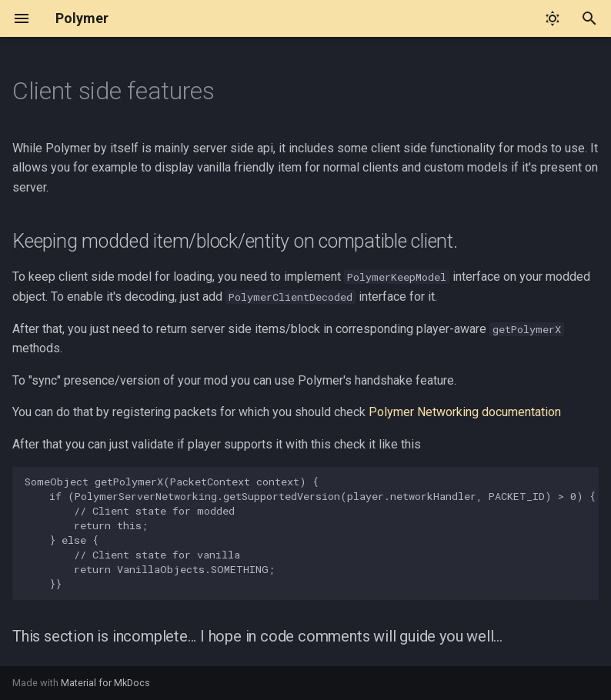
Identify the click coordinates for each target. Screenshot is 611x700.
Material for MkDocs (105, 683)
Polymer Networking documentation (465, 412)
